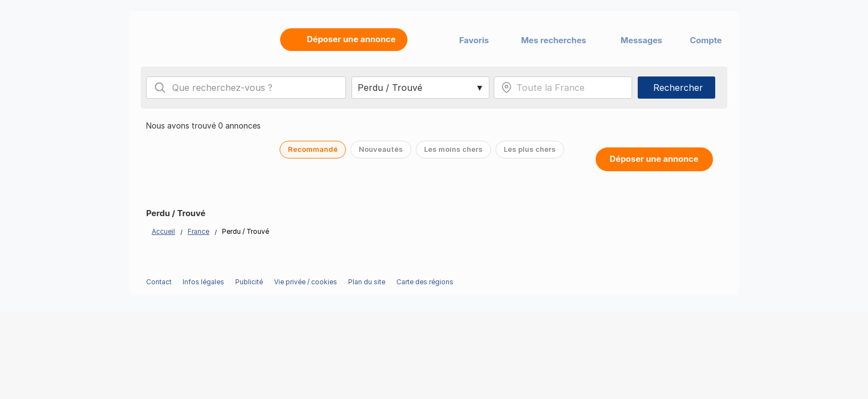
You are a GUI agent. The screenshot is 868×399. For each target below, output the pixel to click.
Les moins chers (453, 149)
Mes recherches (554, 40)
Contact (159, 282)
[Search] (160, 88)
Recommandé (313, 149)
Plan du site (367, 282)
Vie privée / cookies (306, 282)
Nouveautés (381, 149)
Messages (641, 40)
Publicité (249, 282)
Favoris (474, 40)
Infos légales (203, 282)
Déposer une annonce (654, 159)
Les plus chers (530, 149)
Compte (706, 40)
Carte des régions (425, 282)
